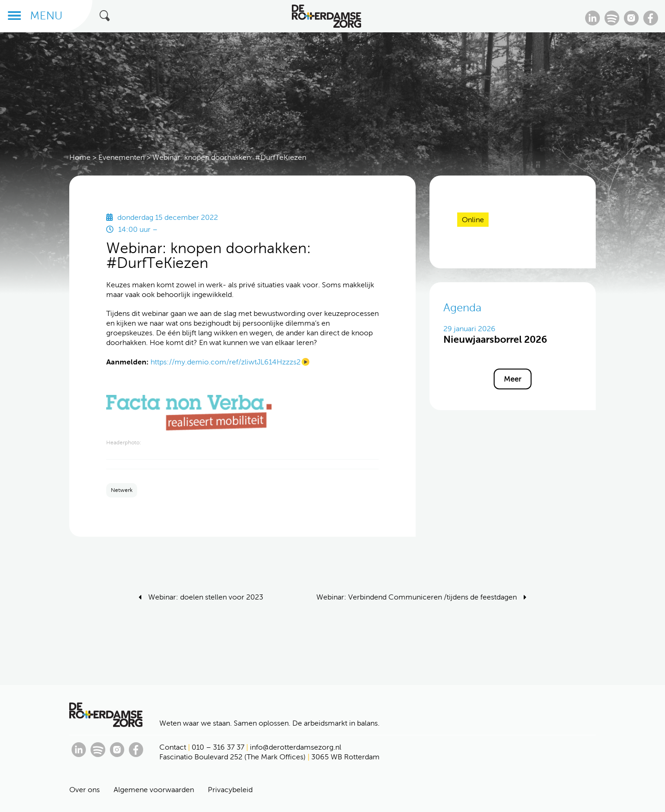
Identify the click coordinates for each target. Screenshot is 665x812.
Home (80, 157)
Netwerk (122, 490)
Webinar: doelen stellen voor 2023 (206, 597)
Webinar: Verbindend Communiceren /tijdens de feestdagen (417, 597)
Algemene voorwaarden (154, 790)
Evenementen (121, 157)
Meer (513, 379)
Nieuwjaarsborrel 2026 (495, 339)
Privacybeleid (230, 790)
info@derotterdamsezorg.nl (296, 747)
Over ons (85, 790)
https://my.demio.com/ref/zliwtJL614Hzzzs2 (226, 362)
